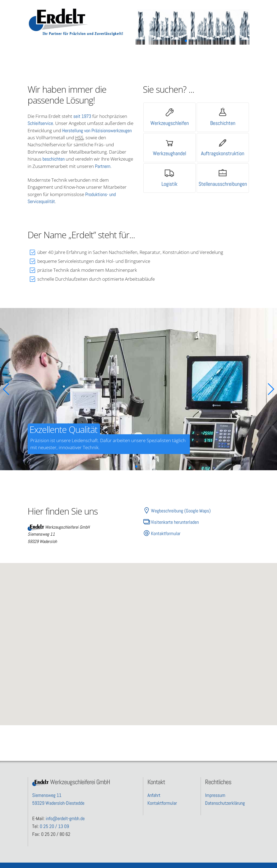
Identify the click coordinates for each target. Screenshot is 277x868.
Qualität (86, 55)
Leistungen (47, 55)
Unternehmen (164, 55)
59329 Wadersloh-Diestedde (58, 803)
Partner (125, 55)
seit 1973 (82, 116)
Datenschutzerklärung (225, 803)
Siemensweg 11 (47, 795)
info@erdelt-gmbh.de (65, 818)
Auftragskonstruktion (223, 153)
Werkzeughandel (169, 153)
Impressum (215, 795)
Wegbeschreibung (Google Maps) (177, 511)
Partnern (103, 166)
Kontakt (203, 55)
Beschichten (223, 123)
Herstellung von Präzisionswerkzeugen (97, 130)
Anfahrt (154, 795)
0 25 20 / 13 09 (54, 826)
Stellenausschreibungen (223, 184)
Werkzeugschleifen (170, 123)
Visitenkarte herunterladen (171, 522)
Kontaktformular (162, 533)
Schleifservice (40, 123)
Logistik (169, 184)
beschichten (54, 159)
